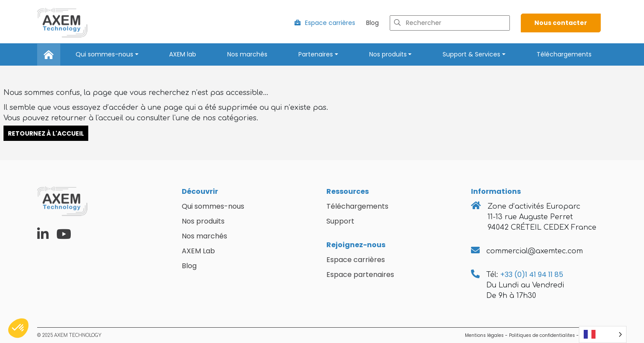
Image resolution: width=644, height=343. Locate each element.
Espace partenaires (360, 275)
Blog (372, 23)
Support (340, 221)
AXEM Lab (198, 251)
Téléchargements (564, 54)
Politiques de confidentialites (542, 335)
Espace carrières (325, 23)
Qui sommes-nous (104, 54)
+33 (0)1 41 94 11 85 (532, 275)
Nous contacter (561, 23)
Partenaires (316, 54)
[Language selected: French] (603, 334)
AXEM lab (183, 54)
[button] (18, 328)
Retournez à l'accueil (46, 133)
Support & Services (471, 54)
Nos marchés (247, 54)
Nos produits (388, 54)
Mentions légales (484, 335)
